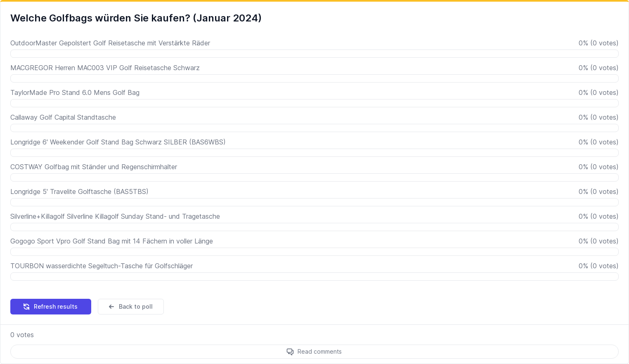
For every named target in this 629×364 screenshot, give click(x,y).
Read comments (320, 351)
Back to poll (130, 307)
